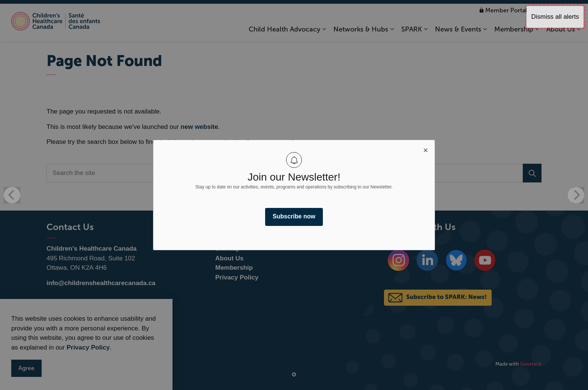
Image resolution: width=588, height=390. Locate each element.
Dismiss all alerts (555, 17)
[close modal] (426, 149)
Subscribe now (294, 216)
